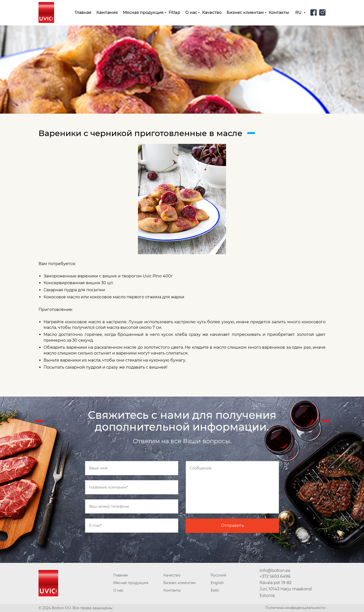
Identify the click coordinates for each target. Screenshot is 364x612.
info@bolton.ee (275, 571)
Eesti (215, 590)
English (217, 583)
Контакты (279, 12)
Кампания (107, 12)
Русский (219, 575)
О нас (191, 12)
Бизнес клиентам (245, 12)
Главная (83, 12)
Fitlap (174, 12)
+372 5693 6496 (275, 576)
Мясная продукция (143, 12)
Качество (212, 12)
